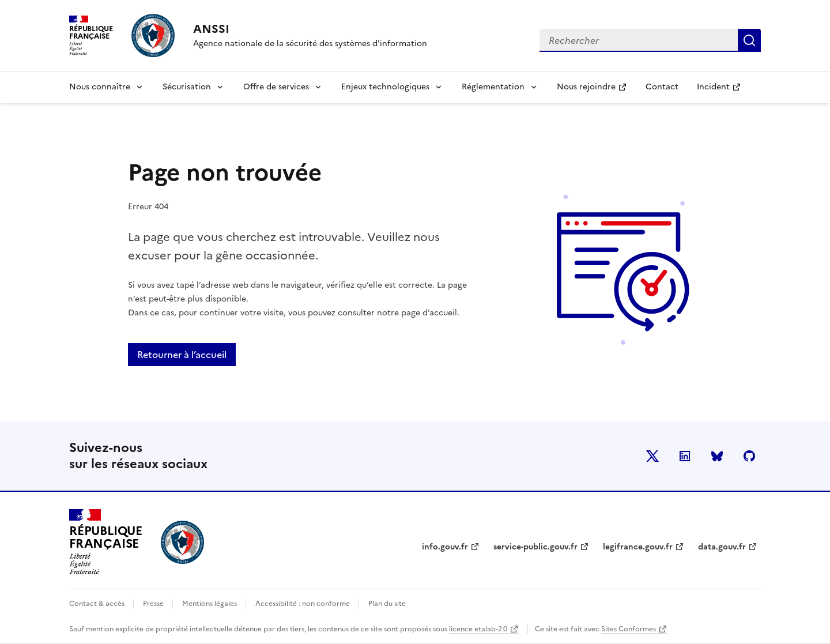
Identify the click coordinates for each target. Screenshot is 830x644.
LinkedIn (685, 456)
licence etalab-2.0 (478, 629)
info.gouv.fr (445, 547)
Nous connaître (100, 87)
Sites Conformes (629, 629)
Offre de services (276, 87)
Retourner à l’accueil (182, 355)
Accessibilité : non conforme (303, 604)
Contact (662, 87)
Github (749, 456)
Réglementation (493, 87)
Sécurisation (187, 87)
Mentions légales (210, 604)
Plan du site (387, 604)
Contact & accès (98, 604)
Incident (723, 90)
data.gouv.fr (722, 547)
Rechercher (749, 40)
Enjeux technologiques (385, 87)
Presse (154, 604)
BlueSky (717, 456)
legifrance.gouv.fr (638, 547)
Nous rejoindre (596, 90)
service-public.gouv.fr (535, 547)
